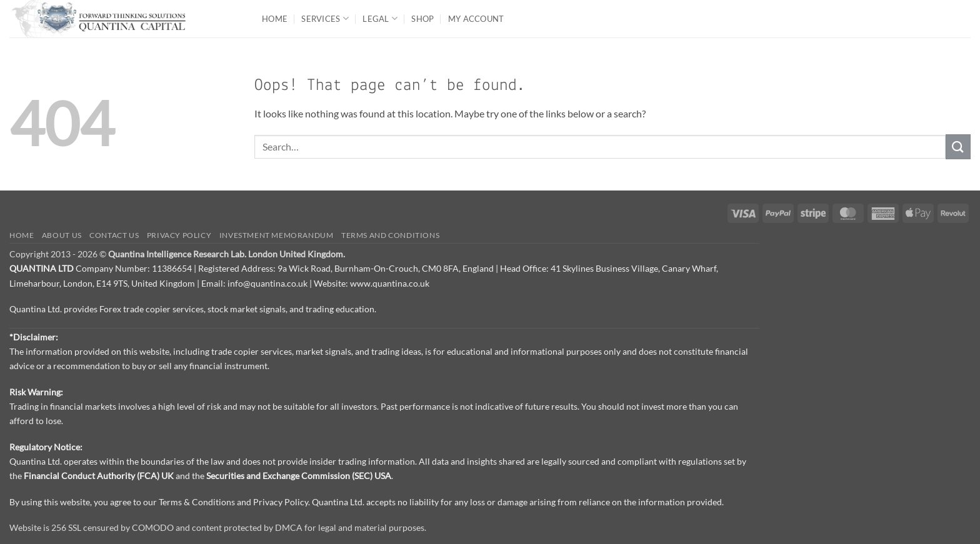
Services (325, 18)
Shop (422, 19)
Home (275, 19)
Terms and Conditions (390, 235)
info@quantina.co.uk (267, 283)
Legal (380, 18)
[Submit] (958, 146)
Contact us (114, 235)
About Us (62, 235)
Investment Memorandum (277, 235)
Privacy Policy (179, 235)
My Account (476, 19)
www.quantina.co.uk (390, 283)
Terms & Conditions (197, 502)
